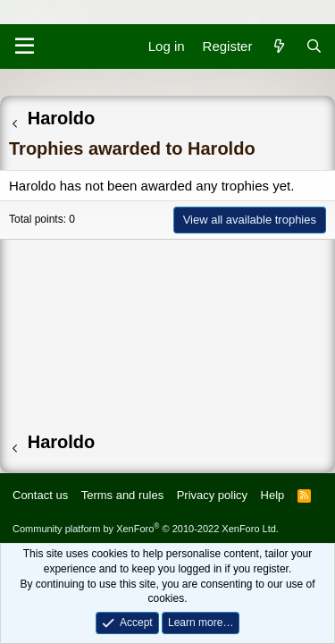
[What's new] (278, 46)
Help (273, 495)
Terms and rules (122, 495)
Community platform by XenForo (146, 529)
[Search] (314, 46)
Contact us (40, 495)
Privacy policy (212, 495)
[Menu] (25, 47)
